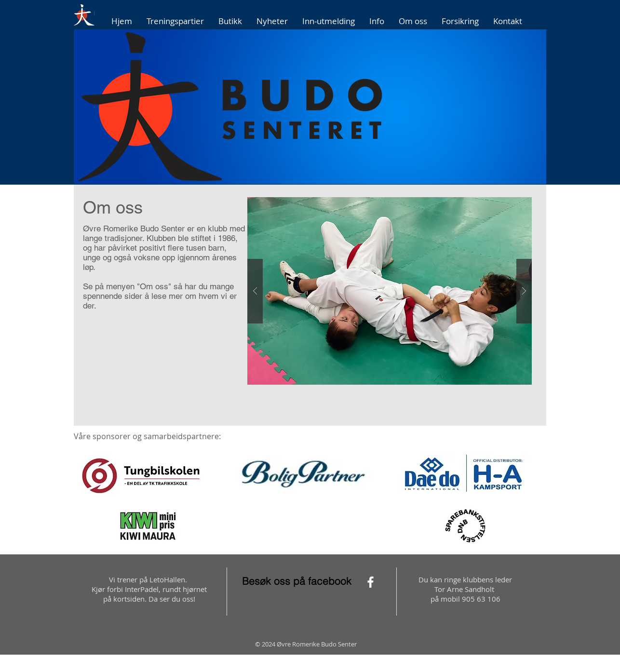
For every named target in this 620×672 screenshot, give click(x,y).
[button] (310, 107)
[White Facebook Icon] (371, 582)
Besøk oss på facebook (297, 581)
